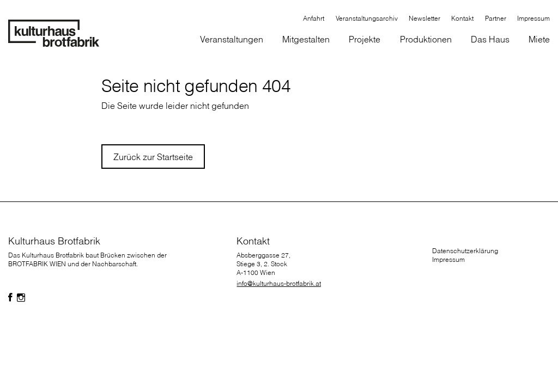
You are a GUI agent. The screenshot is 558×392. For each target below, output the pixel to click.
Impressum (448, 259)
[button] (306, 40)
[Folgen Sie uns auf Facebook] (10, 298)
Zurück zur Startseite (153, 157)
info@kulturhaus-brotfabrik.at (279, 283)
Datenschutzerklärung (465, 251)
